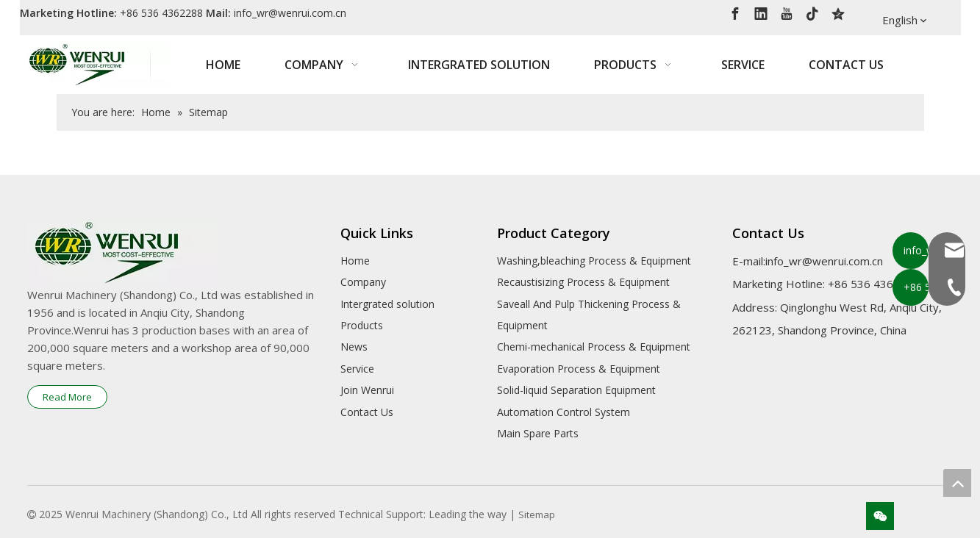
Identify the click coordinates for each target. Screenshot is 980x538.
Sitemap (537, 514)
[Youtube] (787, 13)
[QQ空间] (838, 13)
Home (355, 261)
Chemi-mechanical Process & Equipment (594, 347)
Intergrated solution (387, 304)
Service (357, 369)
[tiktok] (812, 13)
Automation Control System (564, 412)
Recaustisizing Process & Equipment (583, 282)
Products (362, 325)
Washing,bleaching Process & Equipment (594, 261)
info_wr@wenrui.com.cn (290, 13)
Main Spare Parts (538, 433)
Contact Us (367, 412)
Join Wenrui (367, 390)
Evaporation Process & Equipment (579, 369)
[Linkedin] (761, 13)
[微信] (880, 516)
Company (363, 282)
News (354, 347)
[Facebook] (735, 13)
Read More (67, 397)
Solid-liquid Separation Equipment (576, 390)
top (957, 483)
